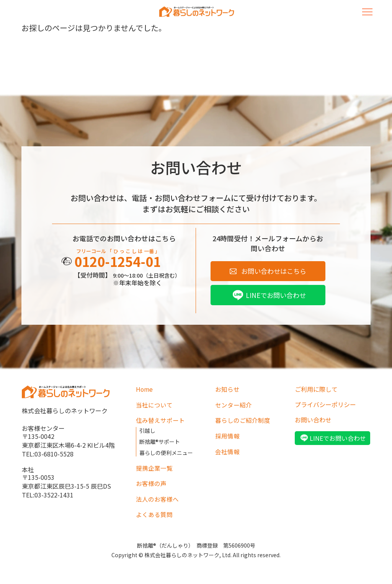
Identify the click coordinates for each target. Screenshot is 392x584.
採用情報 (227, 436)
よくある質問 (154, 513)
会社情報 (227, 451)
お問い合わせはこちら (274, 272)
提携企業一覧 (154, 467)
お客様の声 (151, 483)
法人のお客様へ (157, 498)
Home (145, 390)
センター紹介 (234, 406)
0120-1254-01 (120, 262)
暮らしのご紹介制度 (243, 421)
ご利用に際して (316, 390)
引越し (147, 431)
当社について (154, 406)
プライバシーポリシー (325, 406)
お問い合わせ (313, 421)
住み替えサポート (160, 421)
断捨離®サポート (160, 442)
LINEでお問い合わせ (276, 296)
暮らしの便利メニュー (166, 452)
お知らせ (227, 390)
